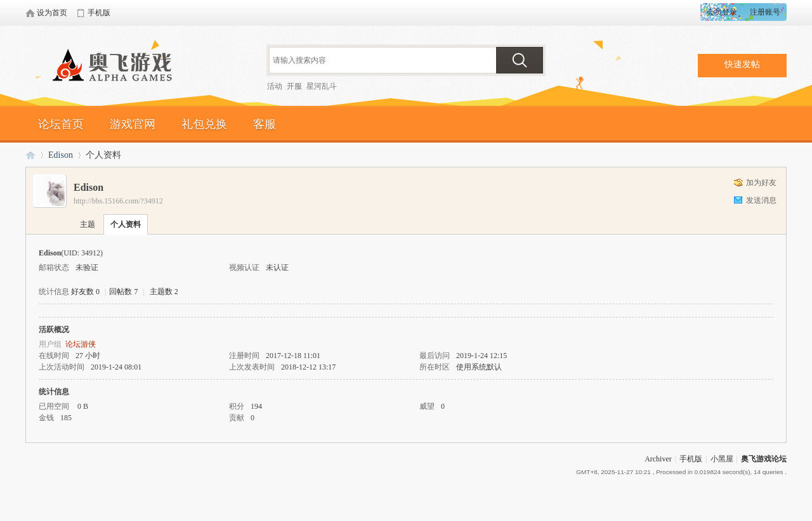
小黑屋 (722, 459)
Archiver (658, 459)
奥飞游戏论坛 (117, 67)
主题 (88, 224)
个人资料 (126, 224)
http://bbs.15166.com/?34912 (118, 201)
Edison (61, 155)
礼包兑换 (204, 124)
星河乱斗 (322, 86)
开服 (294, 86)
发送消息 (761, 200)
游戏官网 (133, 124)
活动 (275, 86)
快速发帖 (742, 64)
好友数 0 (85, 292)
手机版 (691, 459)
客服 (265, 124)
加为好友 (761, 183)
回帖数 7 (123, 292)
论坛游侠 (81, 344)
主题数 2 (164, 292)
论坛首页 (61, 124)
